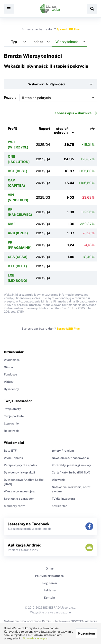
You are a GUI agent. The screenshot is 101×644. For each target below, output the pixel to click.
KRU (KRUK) (18, 233)
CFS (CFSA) (18, 257)
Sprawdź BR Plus (68, 29)
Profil (12, 129)
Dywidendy (11, 389)
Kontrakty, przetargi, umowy (71, 465)
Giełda (8, 367)
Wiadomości (12, 360)
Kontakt (50, 598)
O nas (50, 569)
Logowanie (11, 424)
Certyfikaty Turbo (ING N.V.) (71, 473)
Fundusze (10, 375)
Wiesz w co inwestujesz (20, 491)
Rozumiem (87, 633)
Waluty (9, 382)
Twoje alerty (12, 409)
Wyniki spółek (14, 458)
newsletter (59, 506)
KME (12, 224)
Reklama (50, 590)
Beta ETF (10, 451)
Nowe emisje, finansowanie (70, 458)
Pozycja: (50, 98)
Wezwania (59, 480)
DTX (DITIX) (17, 266)
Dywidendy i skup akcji (19, 473)
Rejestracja (12, 431)
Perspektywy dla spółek (21, 465)
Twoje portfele (14, 416)
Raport (44, 129)
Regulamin (50, 583)
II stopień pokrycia (61, 129)
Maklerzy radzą (15, 506)
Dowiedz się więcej (36, 638)
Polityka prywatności (50, 576)
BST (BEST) (18, 171)
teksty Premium (63, 451)
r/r (92, 129)
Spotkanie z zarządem (19, 499)
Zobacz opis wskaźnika (76, 113)
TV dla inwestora (63, 499)
